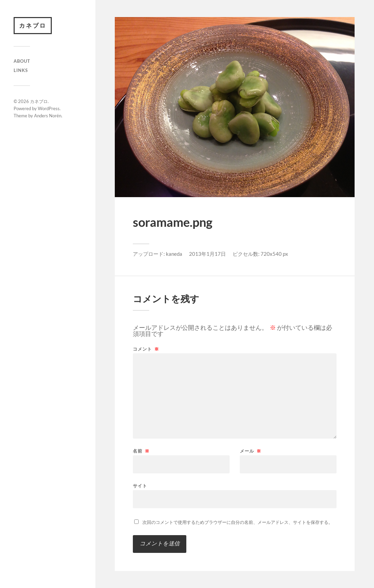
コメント (146, 349)
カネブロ (33, 25)
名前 (141, 451)
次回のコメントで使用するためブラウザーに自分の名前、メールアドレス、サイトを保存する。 (238, 522)
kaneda (174, 254)
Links (21, 70)
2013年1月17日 (207, 254)
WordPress (49, 108)
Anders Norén (48, 116)
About (22, 61)
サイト (140, 486)
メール (251, 451)
